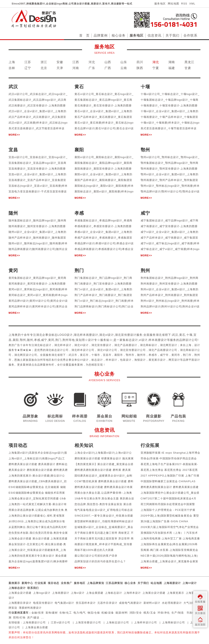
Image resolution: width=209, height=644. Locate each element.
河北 (92, 62)
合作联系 (190, 35)
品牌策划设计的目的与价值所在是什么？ (100, 561)
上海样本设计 (132, 593)
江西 (76, 62)
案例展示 (14, 583)
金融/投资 (38, 613)
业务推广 (67, 583)
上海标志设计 (17, 588)
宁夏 (156, 68)
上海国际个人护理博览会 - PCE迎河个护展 (168, 510)
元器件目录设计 (107, 603)
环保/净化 (164, 613)
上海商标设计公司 (173, 622)
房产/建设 (33, 618)
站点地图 (156, 583)
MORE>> (14, 135)
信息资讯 (155, 35)
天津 (60, 68)
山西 (108, 62)
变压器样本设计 (86, 603)
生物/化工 (66, 613)
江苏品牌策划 (114, 583)
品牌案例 (101, 35)
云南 (124, 68)
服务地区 (160, 4)
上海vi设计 (78, 593)
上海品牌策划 (96, 583)
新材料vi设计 (152, 603)
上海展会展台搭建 (37, 627)
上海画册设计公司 (34, 622)
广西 (108, 68)
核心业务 (119, 35)
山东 (124, 62)
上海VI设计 (190, 583)
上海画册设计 (172, 583)
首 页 (84, 35)
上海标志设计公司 (118, 622)
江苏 (28, 62)
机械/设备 (108, 613)
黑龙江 (189, 62)
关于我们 (172, 35)
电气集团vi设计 (64, 603)
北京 (44, 68)
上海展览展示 (176, 593)
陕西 (140, 68)
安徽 (60, 62)
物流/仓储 (94, 613)
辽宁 (28, 68)
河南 (76, 68)
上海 (12, 62)
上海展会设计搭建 (20, 593)
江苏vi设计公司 (61, 622)
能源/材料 (122, 613)
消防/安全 (136, 613)
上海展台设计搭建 (154, 593)
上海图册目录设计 (20, 603)
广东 (92, 68)
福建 (172, 68)
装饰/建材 (52, 613)
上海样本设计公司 (146, 622)
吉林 (12, 68)
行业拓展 (40, 583)
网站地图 (173, 4)
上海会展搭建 (95, 593)
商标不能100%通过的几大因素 (94, 550)
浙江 (44, 62)
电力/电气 (80, 613)
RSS (184, 4)
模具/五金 (150, 613)
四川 (140, 62)
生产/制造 (178, 613)
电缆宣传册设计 (43, 603)
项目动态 (53, 583)
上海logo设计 (42, 593)
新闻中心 (27, 583)
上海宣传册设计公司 (88, 622)
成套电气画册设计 (130, 603)
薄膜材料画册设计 (30, 608)
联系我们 (33, 588)
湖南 (172, 62)
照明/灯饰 (19, 618)
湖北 (156, 62)
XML (192, 4)
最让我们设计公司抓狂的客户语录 (96, 556)
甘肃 (188, 68)
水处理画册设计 (172, 603)
